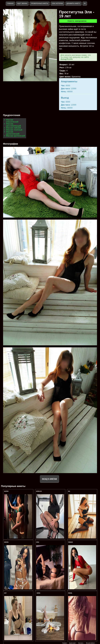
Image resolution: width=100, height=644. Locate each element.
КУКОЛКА (6, 542)
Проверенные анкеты (40, 3)
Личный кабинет (90, 643)
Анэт (5, 593)
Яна (69, 491)
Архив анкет (72, 643)
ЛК (85, 3)
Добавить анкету (73, 3)
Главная (10, 3)
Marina (38, 593)
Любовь (70, 593)
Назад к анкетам (49, 479)
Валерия (6, 491)
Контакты (81, 643)
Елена (38, 542)
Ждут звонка (22, 3)
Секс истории (57, 3)
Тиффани (71, 542)
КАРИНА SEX (39, 491)
